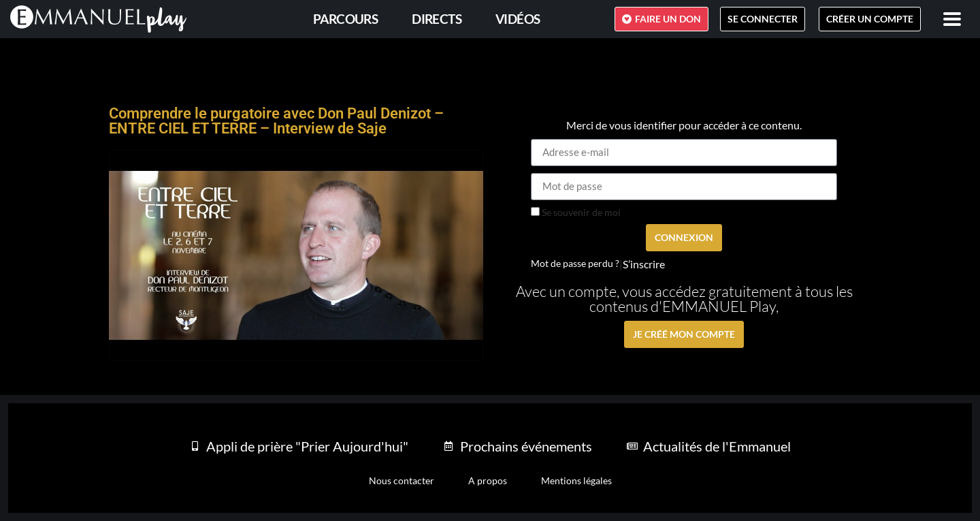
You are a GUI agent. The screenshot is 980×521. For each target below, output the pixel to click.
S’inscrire (644, 264)
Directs (437, 19)
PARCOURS (345, 19)
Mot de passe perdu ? (575, 264)
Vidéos (518, 19)
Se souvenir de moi (576, 212)
